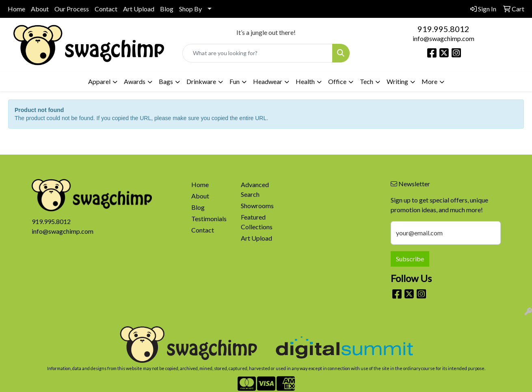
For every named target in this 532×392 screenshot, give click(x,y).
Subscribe (410, 259)
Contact (106, 9)
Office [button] (337, 81)
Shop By (190, 9)
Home (16, 9)
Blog (167, 9)
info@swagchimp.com (443, 38)
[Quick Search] (258, 53)
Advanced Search (255, 189)
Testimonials (209, 219)
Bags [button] (166, 81)
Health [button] (305, 81)
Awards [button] (135, 81)
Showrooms (257, 206)
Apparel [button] (99, 81)
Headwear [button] (268, 81)
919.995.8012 (443, 29)
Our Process (72, 9)
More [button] (429, 81)
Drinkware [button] (201, 81)
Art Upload (139, 9)
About (40, 9)
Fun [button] (235, 81)
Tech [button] (367, 81)
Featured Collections (257, 222)
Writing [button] (397, 81)
